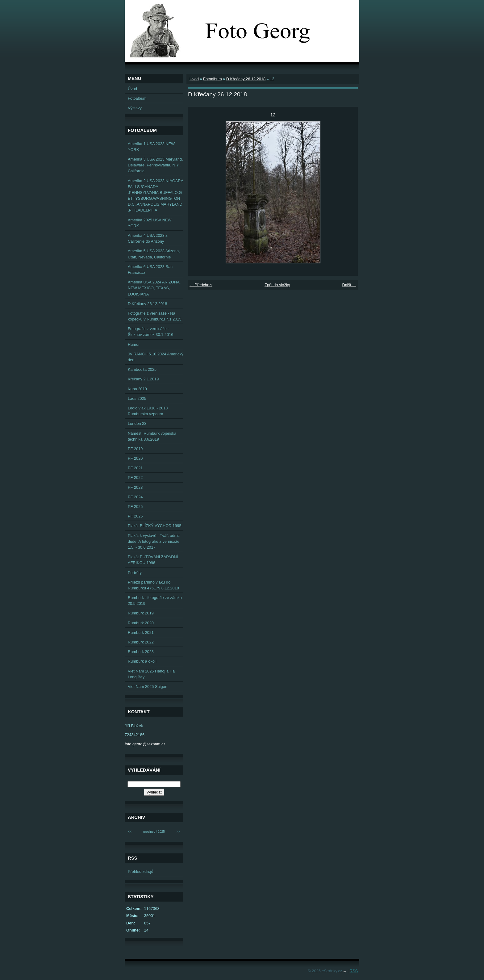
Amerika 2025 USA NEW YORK (150, 223)
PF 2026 (135, 516)
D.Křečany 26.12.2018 (246, 79)
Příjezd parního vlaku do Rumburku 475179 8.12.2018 (153, 585)
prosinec (149, 832)
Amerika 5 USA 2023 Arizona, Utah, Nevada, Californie (154, 254)
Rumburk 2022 (141, 642)
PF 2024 (135, 497)
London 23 (137, 423)
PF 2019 (135, 449)
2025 (161, 832)
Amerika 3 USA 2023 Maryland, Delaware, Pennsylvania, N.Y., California (155, 165)
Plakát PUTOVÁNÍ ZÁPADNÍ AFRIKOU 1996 (153, 560)
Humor (134, 344)
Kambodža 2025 (142, 369)
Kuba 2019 (137, 389)
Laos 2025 (137, 398)
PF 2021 (135, 468)
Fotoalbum (212, 79)
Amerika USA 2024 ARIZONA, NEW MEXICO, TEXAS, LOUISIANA (154, 288)
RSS (354, 971)
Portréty (135, 573)
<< (130, 832)
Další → (349, 285)
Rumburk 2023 (141, 652)
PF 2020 (135, 458)
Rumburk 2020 (141, 623)
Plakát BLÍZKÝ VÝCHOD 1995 (155, 526)
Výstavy (135, 108)
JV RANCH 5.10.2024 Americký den (156, 357)
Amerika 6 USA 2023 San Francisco (150, 270)
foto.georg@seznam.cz (145, 744)
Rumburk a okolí (142, 661)
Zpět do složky (277, 285)
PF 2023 (135, 487)
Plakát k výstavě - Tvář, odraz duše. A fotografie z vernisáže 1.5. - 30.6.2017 (154, 541)
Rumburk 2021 (141, 632)
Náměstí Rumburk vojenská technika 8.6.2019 (152, 436)
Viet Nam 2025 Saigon (148, 687)
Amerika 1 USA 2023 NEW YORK (151, 147)
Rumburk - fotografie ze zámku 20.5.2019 (155, 601)
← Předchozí (201, 285)
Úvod (194, 79)
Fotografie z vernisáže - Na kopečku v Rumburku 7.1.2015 (155, 316)
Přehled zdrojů (141, 871)
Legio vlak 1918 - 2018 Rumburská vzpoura (148, 411)
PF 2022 (135, 477)
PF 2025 (135, 507)
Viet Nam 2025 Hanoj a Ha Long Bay (151, 674)
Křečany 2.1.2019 (143, 379)
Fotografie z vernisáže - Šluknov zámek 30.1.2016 (150, 332)
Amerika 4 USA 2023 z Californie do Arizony (148, 238)
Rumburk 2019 (141, 613)
